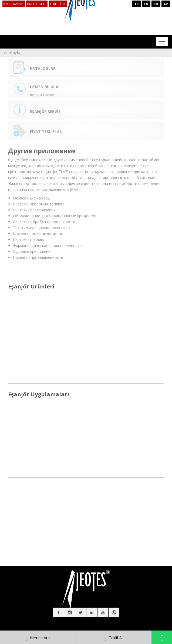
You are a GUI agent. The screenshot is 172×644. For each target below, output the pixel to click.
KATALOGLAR (37, 4)
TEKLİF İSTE (58, 4)
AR (166, 4)
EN (146, 4)
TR (137, 4)
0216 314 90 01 (14, 4)
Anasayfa (12, 52)
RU (156, 4)
